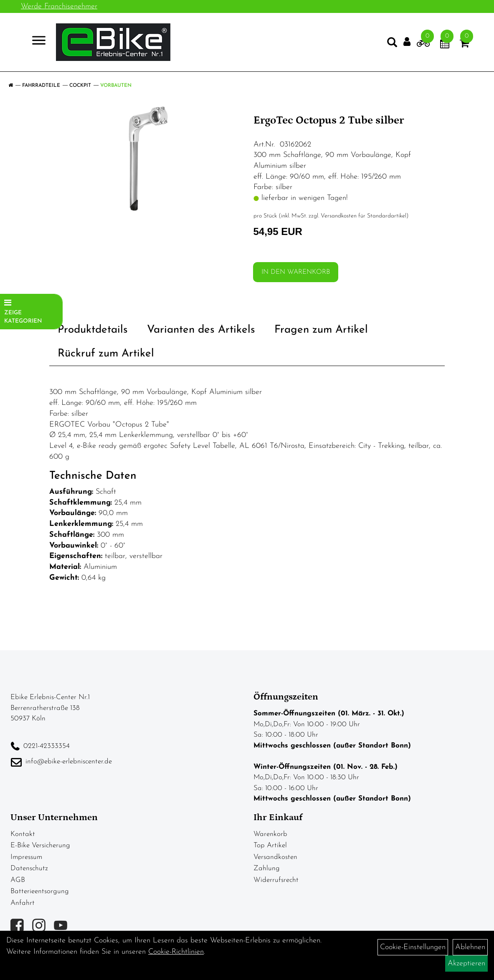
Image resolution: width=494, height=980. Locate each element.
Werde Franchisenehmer (59, 6)
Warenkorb (270, 834)
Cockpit (80, 86)
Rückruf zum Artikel (106, 354)
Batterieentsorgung (40, 891)
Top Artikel (270, 845)
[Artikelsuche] (392, 44)
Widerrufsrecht (276, 880)
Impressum (26, 857)
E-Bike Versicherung (40, 845)
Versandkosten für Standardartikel (364, 216)
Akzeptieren (466, 964)
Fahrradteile (41, 86)
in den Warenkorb (296, 272)
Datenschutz (29, 868)
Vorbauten (116, 86)
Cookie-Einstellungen (413, 947)
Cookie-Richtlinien (176, 952)
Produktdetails (93, 330)
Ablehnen (470, 947)
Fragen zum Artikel (321, 330)
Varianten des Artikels (201, 330)
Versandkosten (275, 857)
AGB (18, 880)
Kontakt (23, 834)
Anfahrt (23, 903)
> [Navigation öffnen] (35, 42)
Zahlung (267, 868)
